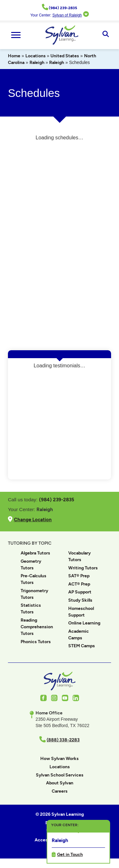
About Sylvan (60, 783)
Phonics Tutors (36, 642)
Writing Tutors (83, 568)
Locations (36, 56)
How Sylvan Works (60, 759)
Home (14, 56)
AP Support (80, 592)
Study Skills (80, 600)
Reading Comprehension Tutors (37, 627)
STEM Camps (82, 646)
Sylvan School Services (60, 775)
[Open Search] (106, 35)
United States (65, 56)
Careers (60, 791)
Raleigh (37, 63)
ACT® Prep (79, 584)
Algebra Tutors (35, 553)
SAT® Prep (79, 576)
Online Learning (84, 623)
